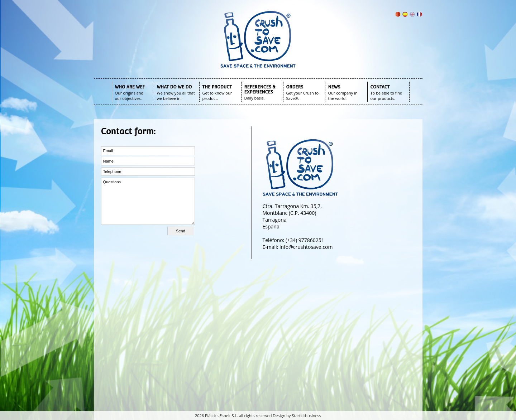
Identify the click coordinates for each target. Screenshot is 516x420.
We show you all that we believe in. (176, 96)
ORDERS (295, 87)
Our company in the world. (343, 96)
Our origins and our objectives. (129, 96)
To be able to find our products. (386, 96)
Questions (148, 201)
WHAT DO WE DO (175, 87)
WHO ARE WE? (130, 87)
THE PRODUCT (217, 87)
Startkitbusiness (306, 416)
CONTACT (380, 87)
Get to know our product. (217, 96)
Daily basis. (255, 98)
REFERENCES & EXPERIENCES (260, 90)
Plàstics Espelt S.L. (221, 416)
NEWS (334, 87)
